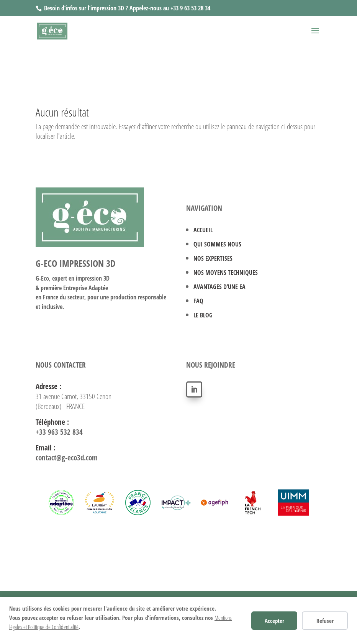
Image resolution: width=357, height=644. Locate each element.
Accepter (274, 621)
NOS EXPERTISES (213, 258)
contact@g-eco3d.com (67, 458)
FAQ (198, 301)
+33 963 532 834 (59, 432)
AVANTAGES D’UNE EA (219, 287)
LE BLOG (203, 315)
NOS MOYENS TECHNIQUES (226, 273)
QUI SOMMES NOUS (217, 244)
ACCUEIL (203, 230)
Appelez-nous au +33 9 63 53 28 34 (170, 8)
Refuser (325, 621)
